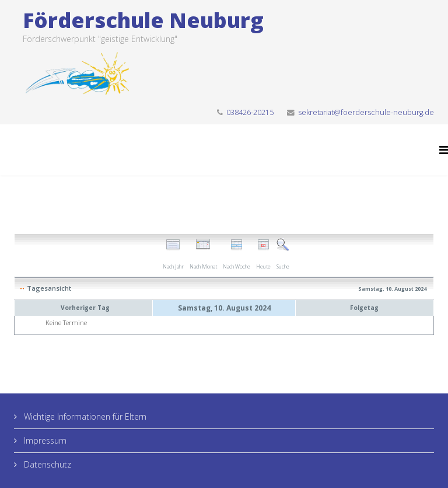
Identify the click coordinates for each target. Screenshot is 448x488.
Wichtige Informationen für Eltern (84, 416)
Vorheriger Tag (85, 308)
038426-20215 (250, 112)
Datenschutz (46, 464)
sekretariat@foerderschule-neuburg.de (366, 112)
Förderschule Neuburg (143, 20)
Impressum (44, 440)
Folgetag (364, 308)
